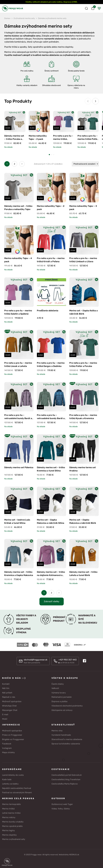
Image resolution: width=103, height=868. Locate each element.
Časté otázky (58, 684)
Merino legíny (8, 830)
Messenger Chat (10, 710)
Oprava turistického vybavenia (66, 744)
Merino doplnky (9, 835)
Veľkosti (55, 688)
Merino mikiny (9, 817)
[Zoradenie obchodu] (85, 164)
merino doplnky (65, 47)
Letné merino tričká (11, 813)
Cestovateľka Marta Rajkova (65, 784)
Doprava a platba (59, 701)
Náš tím (6, 688)
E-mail (5, 714)
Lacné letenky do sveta (13, 775)
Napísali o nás (9, 697)
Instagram (7, 748)
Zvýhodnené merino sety (24, 18)
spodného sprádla (42, 47)
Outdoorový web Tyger (62, 804)
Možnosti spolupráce (12, 731)
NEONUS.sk (74, 855)
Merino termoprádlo (11, 804)
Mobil (5, 719)
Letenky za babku (10, 784)
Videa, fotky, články (61, 809)
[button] (49, 155)
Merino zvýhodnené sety (14, 839)
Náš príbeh (7, 693)
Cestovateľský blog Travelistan (66, 779)
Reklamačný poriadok (62, 697)
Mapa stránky (8, 752)
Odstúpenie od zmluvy (62, 710)
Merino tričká (8, 809)
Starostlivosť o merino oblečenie (67, 739)
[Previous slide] (88, 101)
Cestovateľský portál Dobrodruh (67, 775)
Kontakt (6, 684)
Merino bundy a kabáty (13, 822)
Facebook (7, 744)
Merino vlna (57, 731)
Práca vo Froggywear (12, 735)
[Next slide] (95, 101)
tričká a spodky (19, 47)
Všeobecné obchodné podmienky (67, 706)
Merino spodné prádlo (12, 826)
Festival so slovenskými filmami (17, 793)
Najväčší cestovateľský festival (17, 788)
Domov (7, 18)
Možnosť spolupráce (12, 701)
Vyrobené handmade (61, 735)
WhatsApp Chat (9, 706)
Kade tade (7, 779)
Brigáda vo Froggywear (13, 739)
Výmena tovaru (59, 693)
